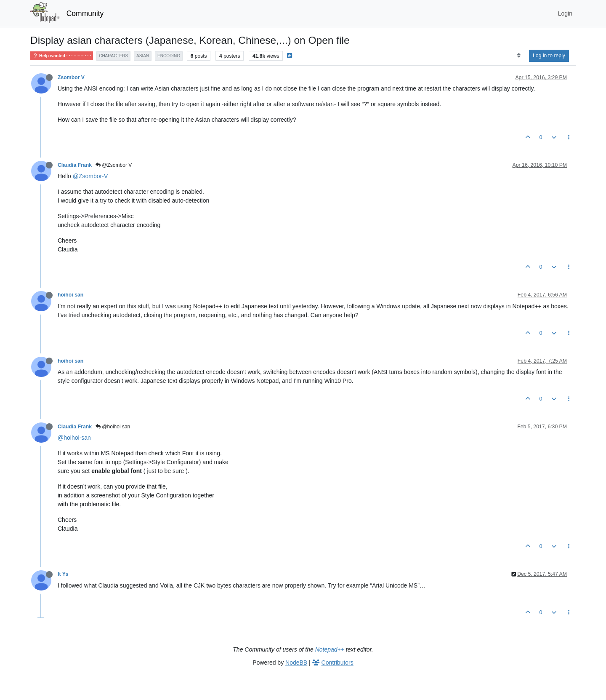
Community (85, 13)
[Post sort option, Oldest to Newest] (519, 56)
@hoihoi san (113, 427)
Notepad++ (330, 649)
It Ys (63, 574)
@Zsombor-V (90, 176)
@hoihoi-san (74, 438)
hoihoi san (70, 295)
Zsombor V (71, 77)
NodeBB (296, 663)
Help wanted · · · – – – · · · (62, 56)
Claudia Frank (75, 165)
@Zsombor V (114, 165)
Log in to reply (549, 56)
